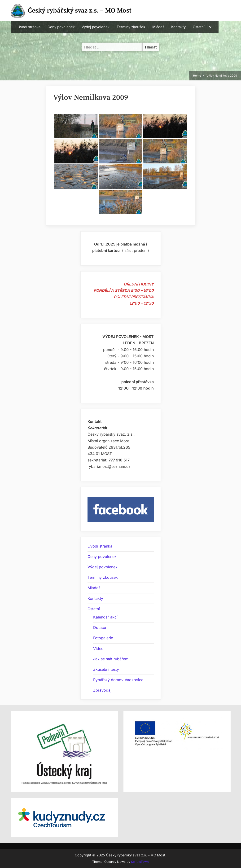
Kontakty (178, 27)
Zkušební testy (106, 669)
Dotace (100, 627)
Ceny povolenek (61, 27)
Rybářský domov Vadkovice (118, 680)
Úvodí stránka (29, 27)
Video (98, 649)
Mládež (158, 27)
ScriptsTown (140, 862)
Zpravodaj (102, 690)
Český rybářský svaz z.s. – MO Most (80, 11)
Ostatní (199, 27)
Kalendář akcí (105, 617)
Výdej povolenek (96, 27)
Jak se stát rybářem (111, 659)
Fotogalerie (103, 638)
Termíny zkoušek (131, 27)
